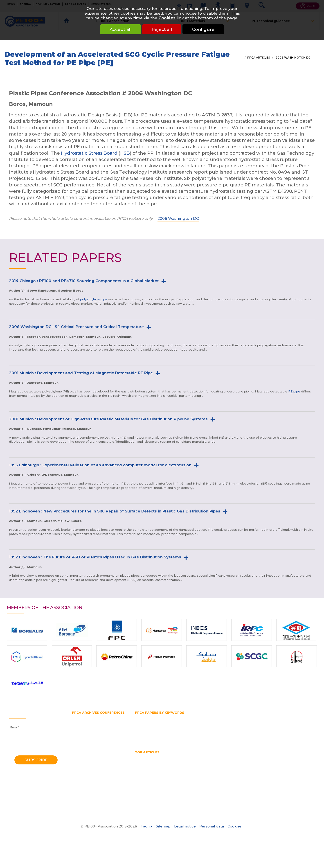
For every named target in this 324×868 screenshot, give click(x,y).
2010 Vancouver (84, 743)
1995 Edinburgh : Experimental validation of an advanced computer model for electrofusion (100, 465)
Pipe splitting (172, 730)
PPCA (215, 730)
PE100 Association (149, 726)
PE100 (173, 726)
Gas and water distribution (195, 717)
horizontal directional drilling (158, 761)
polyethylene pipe (94, 299)
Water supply (250, 739)
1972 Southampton (87, 799)
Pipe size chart (225, 766)
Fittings (163, 717)
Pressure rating (294, 730)
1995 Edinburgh (84, 769)
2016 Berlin (80, 730)
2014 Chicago (82, 734)
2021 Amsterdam (85, 722)
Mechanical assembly (256, 761)
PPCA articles (259, 58)
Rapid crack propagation (173, 734)
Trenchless (170, 739)
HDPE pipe (189, 722)
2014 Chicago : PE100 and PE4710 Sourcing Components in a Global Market (84, 281)
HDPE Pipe (175, 757)
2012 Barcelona (84, 739)
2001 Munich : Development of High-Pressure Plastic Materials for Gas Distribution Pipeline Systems (108, 419)
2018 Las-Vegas (84, 726)
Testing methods (295, 734)
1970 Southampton (87, 803)
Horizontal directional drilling (225, 722)
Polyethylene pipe (238, 730)
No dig (283, 761)
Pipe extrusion (146, 730)
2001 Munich (82, 760)
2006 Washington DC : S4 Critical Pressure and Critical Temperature (76, 327)
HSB (125, 153)
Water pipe (227, 739)
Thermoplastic (146, 739)
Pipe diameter (277, 726)
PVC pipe (142, 734)
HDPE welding (251, 757)
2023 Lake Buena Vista (90, 717)
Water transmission (198, 739)
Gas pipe (256, 717)
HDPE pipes (226, 757)
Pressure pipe (267, 730)
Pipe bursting (250, 726)
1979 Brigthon (83, 790)
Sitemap (163, 826)
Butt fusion (144, 717)
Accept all (121, 29)
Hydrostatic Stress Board (89, 153)
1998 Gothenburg (85, 765)
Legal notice (185, 826)
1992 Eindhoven (84, 773)
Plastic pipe (197, 730)
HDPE (158, 757)
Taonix (146, 826)
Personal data (212, 826)
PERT (231, 726)
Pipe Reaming (198, 766)
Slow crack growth (244, 734)
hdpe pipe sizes (200, 757)
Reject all (162, 29)
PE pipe (294, 391)
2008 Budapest (84, 747)
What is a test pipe (250, 770)
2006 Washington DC (293, 58)
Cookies (167, 18)
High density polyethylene (155, 722)
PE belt (200, 726)
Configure (203, 29)
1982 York (79, 786)
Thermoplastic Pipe (169, 770)
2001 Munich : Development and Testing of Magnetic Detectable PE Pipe (81, 373)
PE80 (186, 726)
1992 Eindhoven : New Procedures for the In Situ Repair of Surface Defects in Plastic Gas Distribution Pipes (115, 511)
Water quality (221, 770)
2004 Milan (81, 756)
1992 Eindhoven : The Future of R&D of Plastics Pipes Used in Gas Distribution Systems (95, 557)
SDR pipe (204, 734)
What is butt (279, 770)
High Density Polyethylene (287, 757)
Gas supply (276, 717)
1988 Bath (80, 777)
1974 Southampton (87, 795)
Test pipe (270, 734)
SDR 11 (220, 734)
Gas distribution (233, 717)
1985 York (79, 782)
